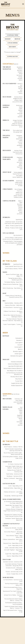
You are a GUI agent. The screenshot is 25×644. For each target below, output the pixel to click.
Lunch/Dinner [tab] (13, 44)
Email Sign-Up (13, 642)
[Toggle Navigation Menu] (23, 4)
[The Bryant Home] (6, 4)
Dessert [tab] (8, 40)
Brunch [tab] (17, 40)
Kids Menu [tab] (12, 47)
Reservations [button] (12, 639)
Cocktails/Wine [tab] (13, 36)
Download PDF (13, 57)
